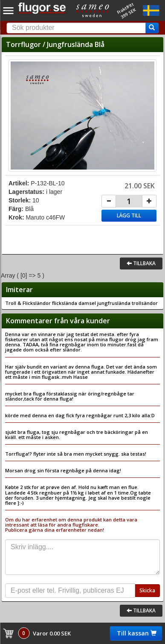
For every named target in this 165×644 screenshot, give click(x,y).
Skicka (147, 590)
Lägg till (129, 215)
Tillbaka (141, 263)
